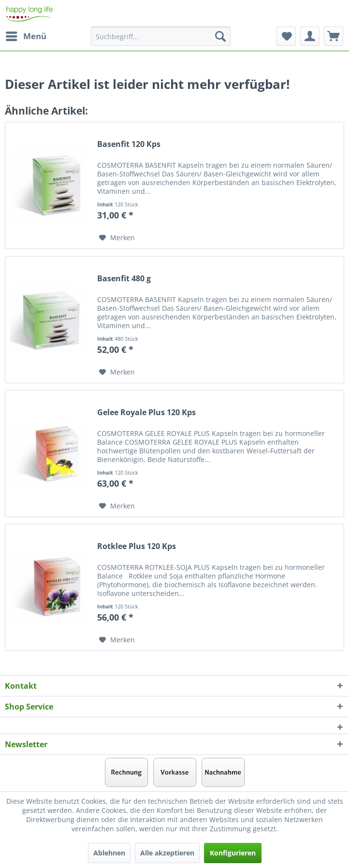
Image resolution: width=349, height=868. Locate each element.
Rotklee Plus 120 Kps (137, 546)
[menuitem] (26, 36)
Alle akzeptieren (167, 853)
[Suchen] (220, 36)
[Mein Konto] (310, 36)
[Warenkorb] (334, 36)
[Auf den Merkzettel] (117, 238)
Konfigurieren (233, 853)
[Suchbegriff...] (161, 36)
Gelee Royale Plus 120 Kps (146, 412)
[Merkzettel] (286, 36)
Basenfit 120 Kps (129, 144)
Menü (26, 35)
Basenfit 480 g (124, 279)
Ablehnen (109, 853)
